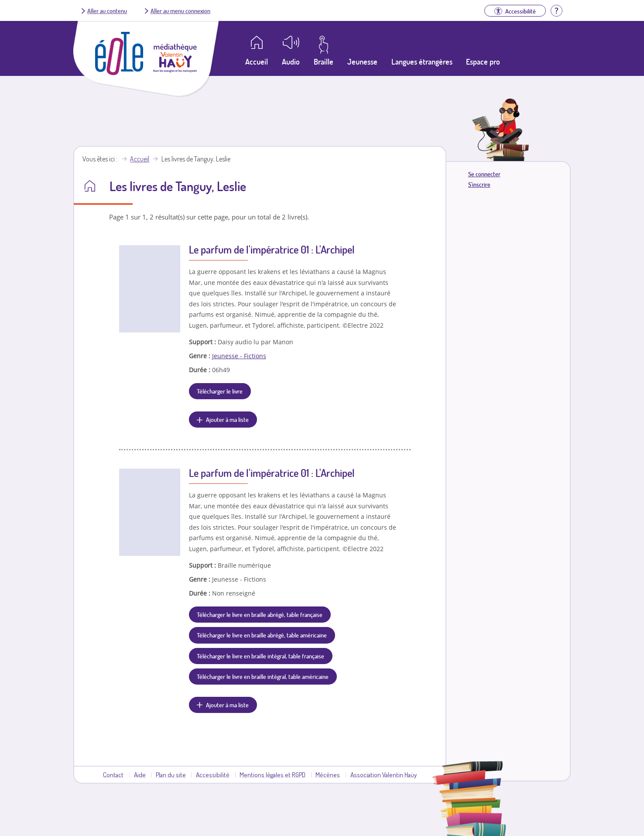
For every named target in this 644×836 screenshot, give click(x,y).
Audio (291, 62)
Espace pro (483, 62)
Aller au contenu (107, 10)
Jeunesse (362, 62)
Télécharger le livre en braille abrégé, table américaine (262, 635)
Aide (140, 774)
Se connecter (484, 174)
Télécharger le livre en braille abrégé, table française (260, 614)
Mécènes (328, 774)
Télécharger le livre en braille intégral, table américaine (263, 676)
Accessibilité (213, 774)
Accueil (140, 159)
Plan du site (171, 774)
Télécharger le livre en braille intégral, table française (260, 656)
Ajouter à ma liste (227, 419)
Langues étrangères (422, 62)
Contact (113, 774)
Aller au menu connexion (180, 10)
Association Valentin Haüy (384, 774)
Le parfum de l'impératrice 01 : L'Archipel (272, 249)
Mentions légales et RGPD (272, 774)
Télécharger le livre (220, 391)
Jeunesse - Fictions (239, 356)
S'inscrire (479, 184)
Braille (324, 62)
